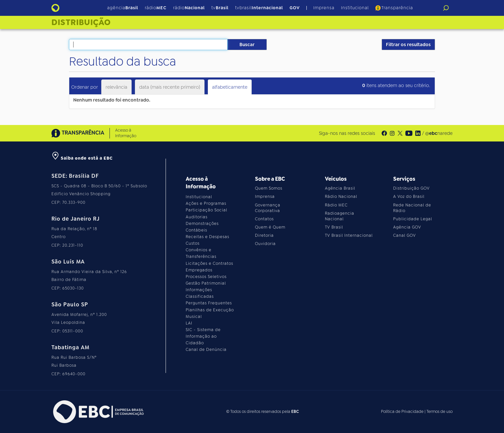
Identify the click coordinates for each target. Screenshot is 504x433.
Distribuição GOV (411, 188)
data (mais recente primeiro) (170, 87)
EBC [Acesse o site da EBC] (295, 412)
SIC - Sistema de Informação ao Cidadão (203, 336)
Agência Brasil (340, 188)
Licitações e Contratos (209, 263)
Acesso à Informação (126, 133)
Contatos (264, 219)
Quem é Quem (270, 227)
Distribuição (81, 22)
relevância (116, 87)
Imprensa (324, 8)
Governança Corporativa (268, 208)
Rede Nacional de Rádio (412, 208)
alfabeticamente (230, 87)
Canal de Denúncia (206, 350)
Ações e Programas (206, 203)
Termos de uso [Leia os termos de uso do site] (440, 412)
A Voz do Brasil (409, 197)
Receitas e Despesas (207, 237)
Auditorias (197, 217)
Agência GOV (407, 227)
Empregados (199, 270)
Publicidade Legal (413, 219)
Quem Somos (269, 188)
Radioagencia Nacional (340, 216)
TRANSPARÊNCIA (78, 133)
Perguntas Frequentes (209, 303)
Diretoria (264, 235)
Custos (193, 243)
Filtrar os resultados (408, 45)
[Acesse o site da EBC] (98, 412)
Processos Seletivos (206, 277)
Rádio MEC (336, 205)
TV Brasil (334, 227)
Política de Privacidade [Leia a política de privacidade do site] (402, 412)
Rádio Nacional (341, 197)
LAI (189, 323)
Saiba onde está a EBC (82, 158)
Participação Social (206, 210)
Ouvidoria (265, 244)
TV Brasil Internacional (349, 235)
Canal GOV (405, 235)
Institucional (355, 8)
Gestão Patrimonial (206, 283)
